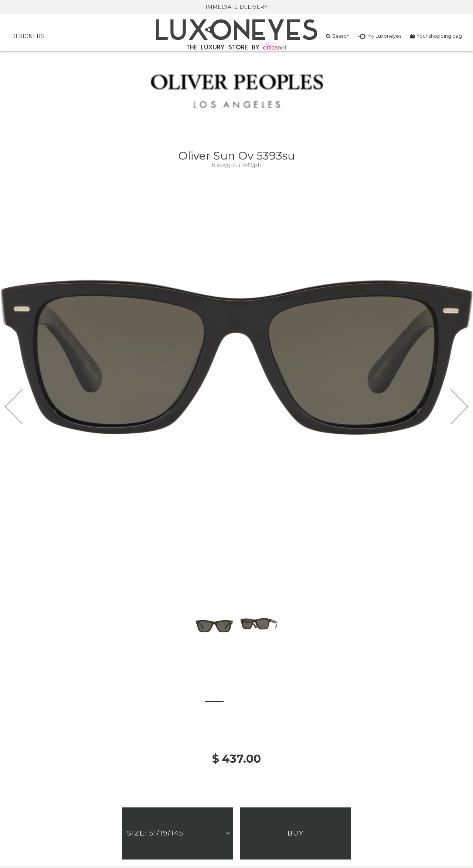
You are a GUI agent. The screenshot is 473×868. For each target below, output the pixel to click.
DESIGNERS (28, 36)
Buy (296, 833)
